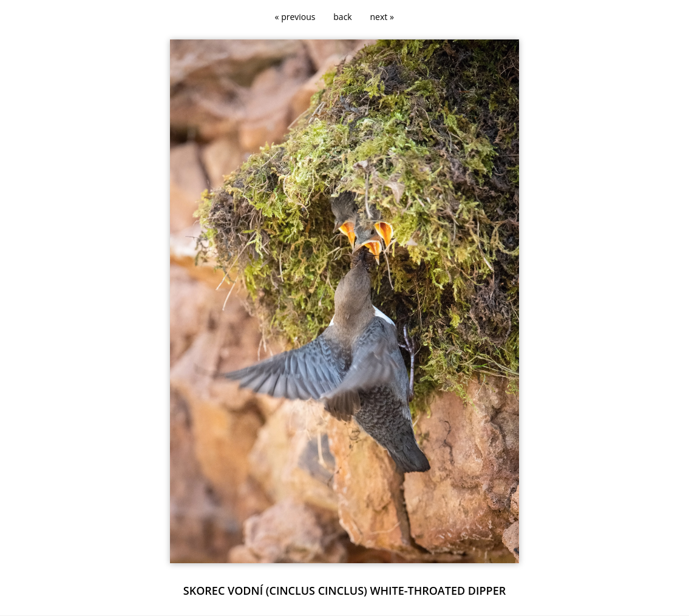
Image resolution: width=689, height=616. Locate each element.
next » (382, 17)
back (342, 17)
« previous (295, 17)
